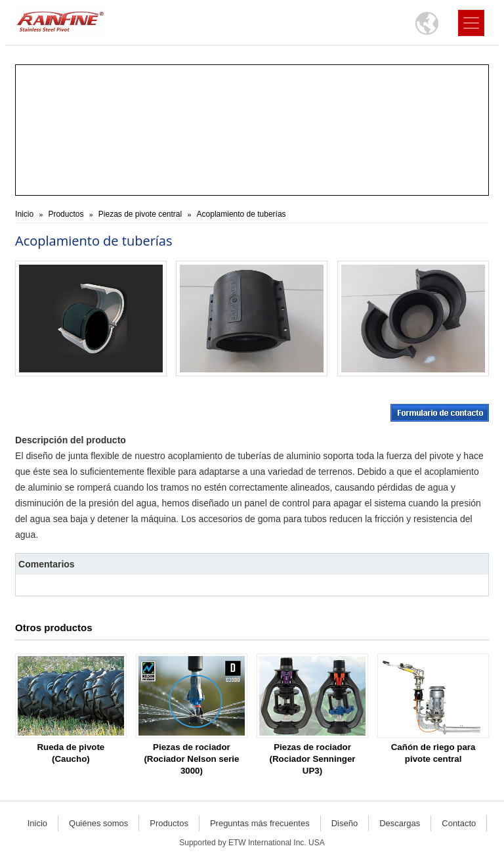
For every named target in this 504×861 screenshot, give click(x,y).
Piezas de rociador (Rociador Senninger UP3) (313, 759)
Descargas (400, 823)
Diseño (345, 823)
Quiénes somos (98, 823)
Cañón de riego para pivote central (433, 753)
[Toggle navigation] (471, 23)
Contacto (459, 823)
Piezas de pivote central (140, 214)
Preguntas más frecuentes (260, 823)
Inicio (24, 214)
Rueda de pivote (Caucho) (71, 753)
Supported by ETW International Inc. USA (252, 843)
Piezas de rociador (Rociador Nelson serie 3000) (191, 759)
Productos (66, 214)
